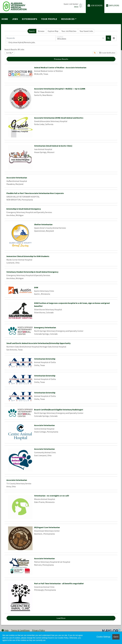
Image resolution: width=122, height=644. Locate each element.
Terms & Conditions (20, 630)
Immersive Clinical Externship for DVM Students (28, 256)
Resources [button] (68, 19)
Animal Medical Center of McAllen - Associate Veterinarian (60, 67)
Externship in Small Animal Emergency (24, 209)
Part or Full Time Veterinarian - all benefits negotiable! (59, 583)
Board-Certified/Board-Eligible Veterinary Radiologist (59, 410)
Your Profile (49, 19)
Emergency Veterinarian (45, 327)
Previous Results (61, 59)
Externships (30, 19)
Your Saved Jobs (86, 31)
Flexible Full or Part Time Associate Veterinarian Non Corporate (35, 193)
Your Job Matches (69, 31)
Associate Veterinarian (17, 178)
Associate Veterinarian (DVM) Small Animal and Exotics (59, 118)
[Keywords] (31, 38)
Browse (41, 31)
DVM (36, 287)
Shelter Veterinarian (43, 224)
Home (5, 19)
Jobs (15, 19)
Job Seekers (95, 6)
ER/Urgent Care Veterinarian (47, 527)
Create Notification (107, 53)
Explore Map (53, 31)
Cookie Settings (103, 637)
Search (32, 31)
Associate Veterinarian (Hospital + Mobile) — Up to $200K (60, 89)
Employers (113, 6)
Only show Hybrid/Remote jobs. (22, 42)
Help (5, 630)
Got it (116, 637)
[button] (114, 38)
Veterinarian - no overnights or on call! (52, 496)
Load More (61, 618)
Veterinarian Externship (45, 359)
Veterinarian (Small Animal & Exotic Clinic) (53, 146)
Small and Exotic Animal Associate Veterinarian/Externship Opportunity (38, 343)
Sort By (9, 53)
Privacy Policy (38, 630)
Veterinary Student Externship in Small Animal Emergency (32, 272)
